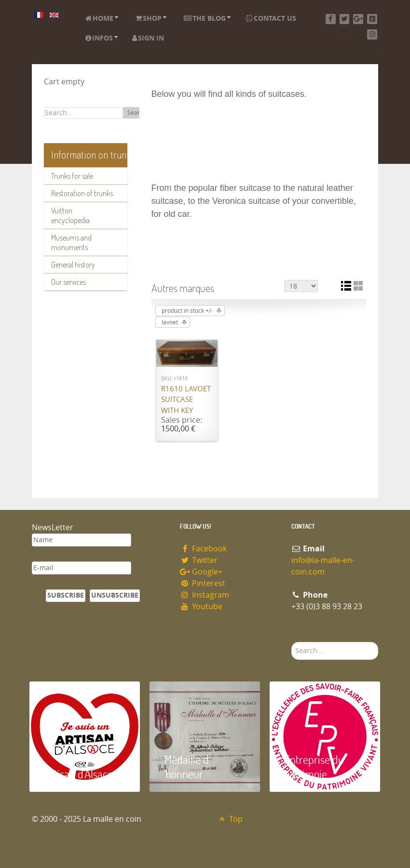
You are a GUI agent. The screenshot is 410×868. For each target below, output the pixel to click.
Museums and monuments (71, 242)
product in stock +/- (187, 311)
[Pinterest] (372, 19)
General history (73, 265)
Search (137, 113)
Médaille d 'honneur (186, 767)
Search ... (292, 642)
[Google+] (358, 19)
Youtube (201, 607)
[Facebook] (331, 19)
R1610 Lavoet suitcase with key (186, 400)
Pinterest (203, 583)
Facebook (203, 549)
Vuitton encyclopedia (70, 215)
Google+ (201, 572)
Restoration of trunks (82, 193)
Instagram (205, 595)
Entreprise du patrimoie (314, 767)
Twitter (199, 560)
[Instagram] (372, 34)
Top (230, 819)
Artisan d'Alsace (78, 774)
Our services (68, 282)
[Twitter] (345, 19)
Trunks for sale (72, 176)
